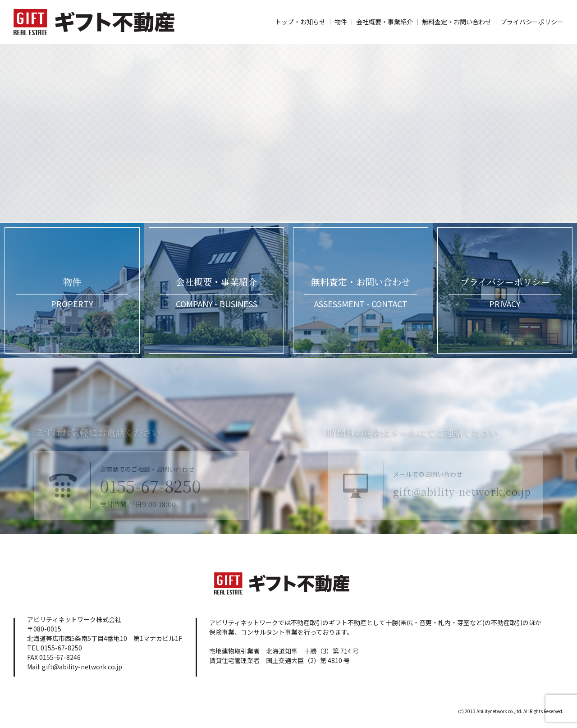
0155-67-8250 (140, 496)
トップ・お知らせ (300, 22)
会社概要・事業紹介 (385, 22)
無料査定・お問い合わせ (457, 22)
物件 (341, 22)
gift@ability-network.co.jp (472, 501)
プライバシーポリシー (532, 22)
